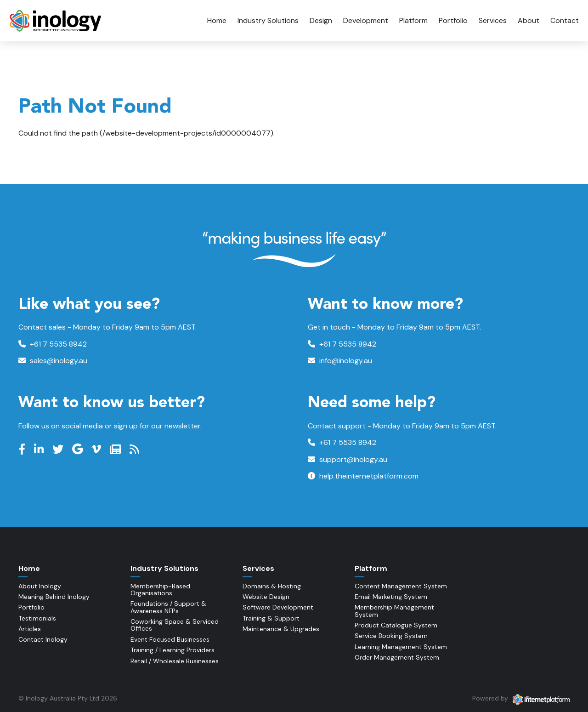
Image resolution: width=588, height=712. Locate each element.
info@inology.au (340, 361)
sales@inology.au (53, 361)
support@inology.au (348, 459)
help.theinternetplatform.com (363, 476)
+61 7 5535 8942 (53, 344)
